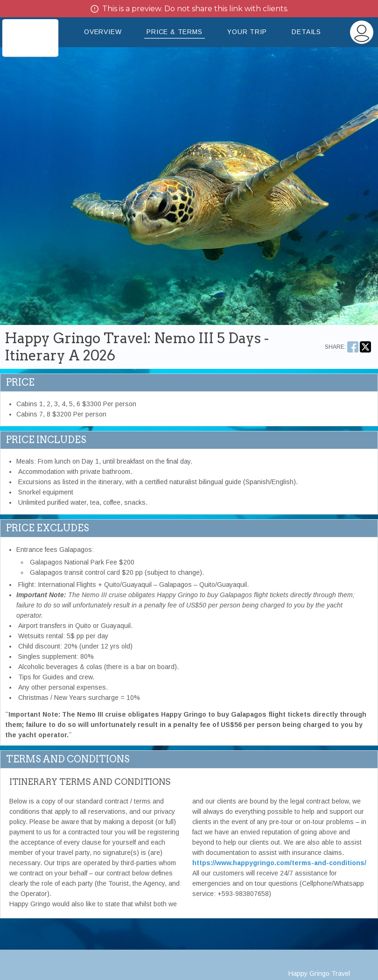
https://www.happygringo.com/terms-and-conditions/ (279, 863)
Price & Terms (174, 32)
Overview (103, 32)
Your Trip (247, 32)
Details (306, 32)
